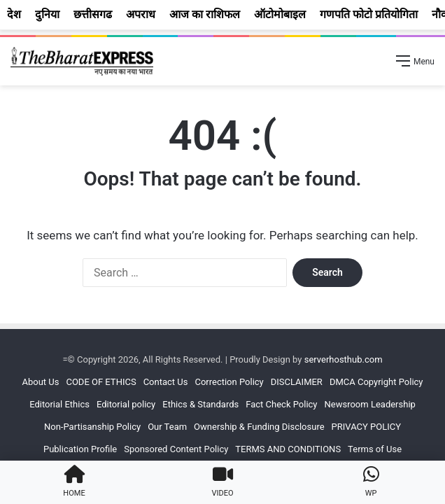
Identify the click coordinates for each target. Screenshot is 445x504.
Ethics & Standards (200, 404)
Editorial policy (126, 404)
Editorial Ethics (59, 404)
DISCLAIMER (297, 382)
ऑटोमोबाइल (280, 14)
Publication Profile (80, 449)
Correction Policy (229, 382)
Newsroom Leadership (370, 404)
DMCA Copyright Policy (376, 382)
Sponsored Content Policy (176, 449)
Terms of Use (375, 449)
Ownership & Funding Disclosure (259, 427)
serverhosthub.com (344, 359)
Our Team (167, 427)
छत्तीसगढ (93, 14)
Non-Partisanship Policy (92, 427)
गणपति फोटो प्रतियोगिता (369, 14)
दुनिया (47, 14)
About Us (40, 382)
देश (14, 14)
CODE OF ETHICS (101, 382)
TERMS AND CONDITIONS (288, 449)
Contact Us (166, 382)
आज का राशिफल (205, 14)
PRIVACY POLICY (366, 427)
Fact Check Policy (281, 404)
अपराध (141, 14)
